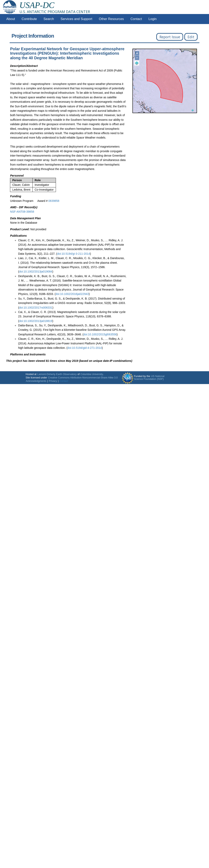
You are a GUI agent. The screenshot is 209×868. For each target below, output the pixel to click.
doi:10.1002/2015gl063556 (100, 334)
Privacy (53, 381)
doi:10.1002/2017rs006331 (36, 308)
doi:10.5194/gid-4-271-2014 (85, 348)
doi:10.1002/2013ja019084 (36, 272)
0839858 (54, 201)
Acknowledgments (36, 381)
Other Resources (111, 19)
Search (49, 19)
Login (152, 19)
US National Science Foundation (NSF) (149, 378)
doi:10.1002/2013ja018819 (36, 321)
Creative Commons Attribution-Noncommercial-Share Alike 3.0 (83, 378)
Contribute (29, 19)
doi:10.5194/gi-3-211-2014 (74, 254)
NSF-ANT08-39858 (22, 212)
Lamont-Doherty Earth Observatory (57, 374)
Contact (136, 19)
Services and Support (76, 19)
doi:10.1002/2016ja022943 (72, 294)
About (11, 19)
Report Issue (170, 37)
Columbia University (92, 374)
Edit (191, 37)
